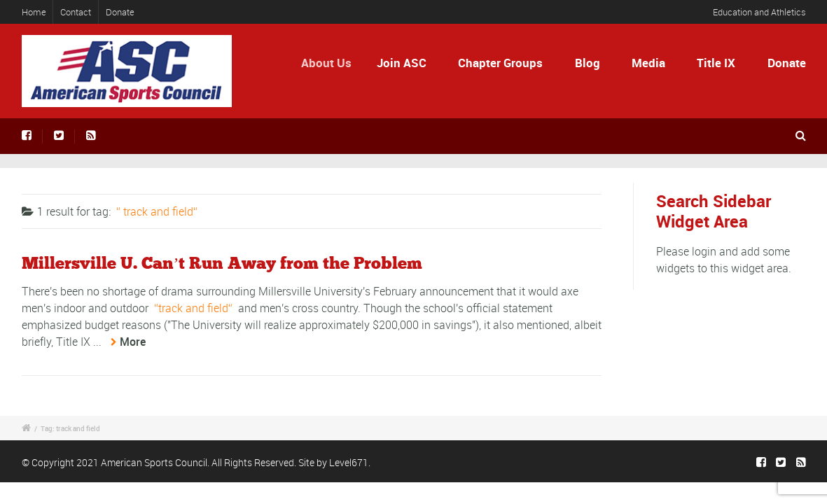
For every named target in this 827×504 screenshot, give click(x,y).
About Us (331, 63)
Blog (588, 63)
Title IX (716, 63)
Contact (76, 12)
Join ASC (404, 63)
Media (648, 63)
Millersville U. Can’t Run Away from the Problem (222, 264)
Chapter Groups (500, 63)
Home (34, 12)
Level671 (349, 462)
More (133, 342)
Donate (120, 12)
